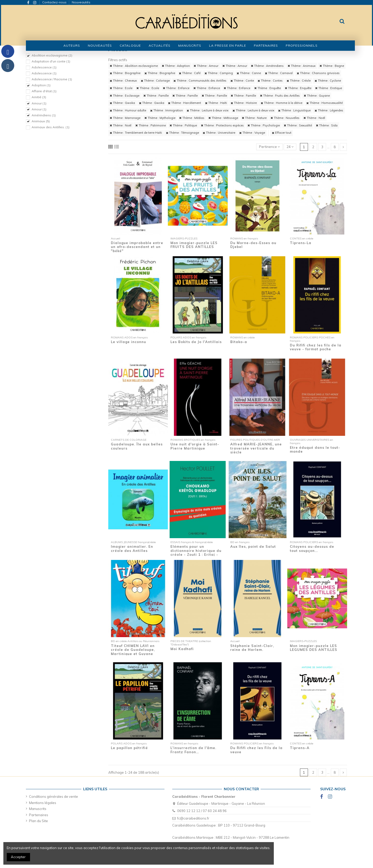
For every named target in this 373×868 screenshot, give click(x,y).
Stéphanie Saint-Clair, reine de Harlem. (252, 648)
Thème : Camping (219, 73)
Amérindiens (44, 115)
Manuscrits (38, 809)
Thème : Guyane (317, 96)
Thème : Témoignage (182, 133)
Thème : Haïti (216, 103)
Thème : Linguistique (294, 110)
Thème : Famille (156, 96)
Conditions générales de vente (53, 796)
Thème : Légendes (329, 110)
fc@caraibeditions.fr (193, 818)
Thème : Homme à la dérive (282, 103)
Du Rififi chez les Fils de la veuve (256, 750)
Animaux (41, 121)
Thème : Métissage (223, 118)
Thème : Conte (242, 81)
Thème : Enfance (176, 88)
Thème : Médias (192, 118)
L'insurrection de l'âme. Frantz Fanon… (193, 750)
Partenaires (39, 815)
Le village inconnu (128, 342)
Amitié (39, 97)
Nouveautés (81, 2)
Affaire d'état (44, 91)
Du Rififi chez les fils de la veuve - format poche (316, 347)
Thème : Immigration (167, 110)
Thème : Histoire (244, 103)
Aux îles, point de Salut (253, 546)
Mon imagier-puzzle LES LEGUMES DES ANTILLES (314, 648)
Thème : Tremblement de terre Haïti (136, 133)
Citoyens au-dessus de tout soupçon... (312, 549)
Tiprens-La (301, 243)
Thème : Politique (183, 125)
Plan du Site (38, 821)
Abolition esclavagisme (52, 55)
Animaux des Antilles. (51, 127)
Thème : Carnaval (279, 73)
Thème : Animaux (302, 66)
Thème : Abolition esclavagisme (134, 66)
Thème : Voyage (252, 133)
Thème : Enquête (268, 88)
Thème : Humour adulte (128, 110)
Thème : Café (190, 73)
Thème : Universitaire (219, 133)
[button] (130, 46)
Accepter (18, 857)
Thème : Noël (314, 118)
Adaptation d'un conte (51, 61)
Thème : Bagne (332, 66)
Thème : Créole (299, 81)
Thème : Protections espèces (222, 125)
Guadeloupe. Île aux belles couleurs (137, 446)
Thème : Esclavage (125, 96)
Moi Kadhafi (182, 649)
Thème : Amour (206, 66)
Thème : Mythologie (160, 118)
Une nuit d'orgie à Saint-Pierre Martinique (195, 446)
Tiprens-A (300, 748)
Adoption (41, 85)
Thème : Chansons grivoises (318, 73)
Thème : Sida (327, 125)
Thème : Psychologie (264, 125)
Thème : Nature (254, 118)
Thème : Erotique (329, 88)
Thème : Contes (270, 81)
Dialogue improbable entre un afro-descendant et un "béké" (137, 247)
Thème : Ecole (121, 88)
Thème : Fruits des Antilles (280, 96)
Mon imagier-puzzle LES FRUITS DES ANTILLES (194, 245)
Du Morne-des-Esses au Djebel (253, 245)
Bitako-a (239, 342)
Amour (39, 103)
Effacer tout (282, 133)
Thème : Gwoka (122, 103)
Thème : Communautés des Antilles (200, 81)
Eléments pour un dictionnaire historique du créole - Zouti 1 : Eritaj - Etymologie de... (196, 553)
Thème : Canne (249, 73)
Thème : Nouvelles (285, 118)
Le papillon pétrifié (129, 748)
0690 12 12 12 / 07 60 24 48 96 (202, 811)
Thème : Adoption (176, 66)
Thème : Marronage (125, 118)
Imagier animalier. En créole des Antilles (132, 549)
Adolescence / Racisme (52, 79)
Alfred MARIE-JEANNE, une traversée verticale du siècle (256, 448)
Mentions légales (43, 803)
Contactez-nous (55, 2)
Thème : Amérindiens (267, 66)
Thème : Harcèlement (185, 103)
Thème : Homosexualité (325, 103)
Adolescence (44, 67)
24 (290, 147)
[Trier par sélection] (270, 147)
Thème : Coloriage (155, 81)
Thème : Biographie (125, 73)
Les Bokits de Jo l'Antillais (196, 342)
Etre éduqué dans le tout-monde (315, 450)
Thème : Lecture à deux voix (208, 110)
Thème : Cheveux (123, 81)
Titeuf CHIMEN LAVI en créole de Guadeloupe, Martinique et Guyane (133, 650)
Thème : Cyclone (328, 81)
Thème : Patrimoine (151, 125)
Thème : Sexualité (298, 125)
